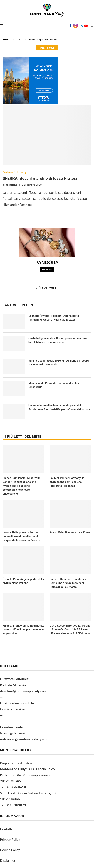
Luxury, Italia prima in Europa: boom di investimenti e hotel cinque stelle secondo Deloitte (21, 536)
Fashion (8, 172)
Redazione (11, 185)
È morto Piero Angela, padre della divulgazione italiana (23, 581)
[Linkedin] (81, 26)
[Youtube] (86, 26)
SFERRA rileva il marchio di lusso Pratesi (40, 178)
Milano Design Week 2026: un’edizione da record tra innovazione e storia (59, 363)
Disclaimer (8, 860)
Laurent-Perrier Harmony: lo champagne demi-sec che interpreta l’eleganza (67, 482)
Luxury (22, 172)
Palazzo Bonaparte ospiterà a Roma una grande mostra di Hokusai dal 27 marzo (68, 583)
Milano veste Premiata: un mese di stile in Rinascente (54, 385)
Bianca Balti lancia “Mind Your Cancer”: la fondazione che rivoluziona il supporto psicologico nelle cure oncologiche (21, 486)
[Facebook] (70, 26)
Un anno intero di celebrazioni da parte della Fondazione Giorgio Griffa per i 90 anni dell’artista (59, 407)
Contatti (6, 829)
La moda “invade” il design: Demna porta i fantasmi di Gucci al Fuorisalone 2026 (54, 318)
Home (6, 40)
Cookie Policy (10, 850)
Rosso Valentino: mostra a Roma (70, 532)
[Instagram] (76, 26)
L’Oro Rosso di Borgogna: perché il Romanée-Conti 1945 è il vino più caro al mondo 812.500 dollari (70, 630)
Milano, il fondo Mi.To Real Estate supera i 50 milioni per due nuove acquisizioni (23, 630)
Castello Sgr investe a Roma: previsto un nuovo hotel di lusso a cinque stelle (58, 340)
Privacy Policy (10, 839)
